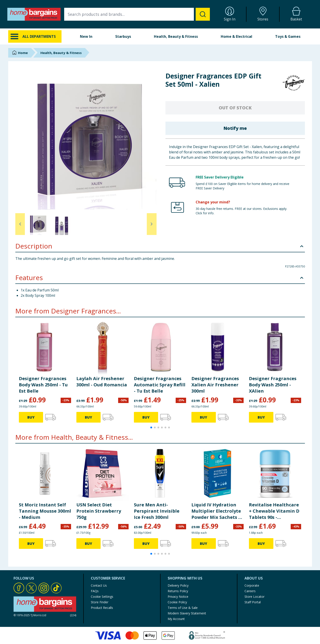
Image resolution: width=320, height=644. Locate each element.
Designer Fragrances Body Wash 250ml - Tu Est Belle (43, 385)
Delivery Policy (178, 585)
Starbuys (123, 36)
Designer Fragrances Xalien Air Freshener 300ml (215, 385)
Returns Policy (178, 591)
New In (86, 36)
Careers (250, 591)
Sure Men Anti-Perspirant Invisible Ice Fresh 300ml (157, 511)
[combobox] (137, 14)
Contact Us (99, 585)
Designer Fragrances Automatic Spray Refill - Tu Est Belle (160, 385)
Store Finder (100, 602)
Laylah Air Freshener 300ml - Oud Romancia (102, 382)
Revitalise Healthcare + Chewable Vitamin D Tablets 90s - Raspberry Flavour (274, 511)
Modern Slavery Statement (187, 613)
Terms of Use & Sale (183, 608)
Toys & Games (288, 36)
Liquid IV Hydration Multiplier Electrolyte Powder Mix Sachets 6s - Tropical (217, 511)
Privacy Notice (178, 597)
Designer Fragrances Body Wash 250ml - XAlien (273, 385)
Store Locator (254, 597)
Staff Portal (253, 602)
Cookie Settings (102, 597)
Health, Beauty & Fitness (176, 36)
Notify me (235, 128)
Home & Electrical (237, 36)
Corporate (252, 585)
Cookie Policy (177, 602)
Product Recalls (102, 608)
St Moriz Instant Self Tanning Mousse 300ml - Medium (45, 511)
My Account (176, 619)
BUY (31, 417)
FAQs (95, 591)
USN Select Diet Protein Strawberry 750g (99, 511)
